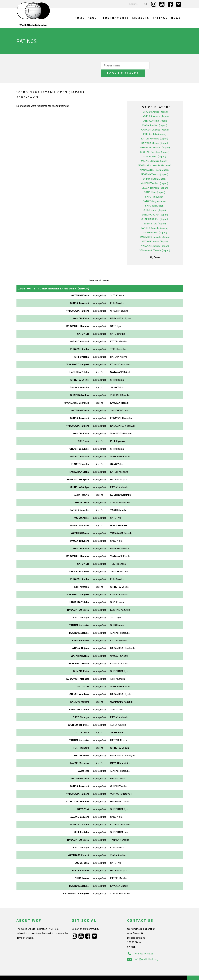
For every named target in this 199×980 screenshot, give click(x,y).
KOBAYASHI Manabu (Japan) (155, 140)
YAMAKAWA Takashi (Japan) (155, 243)
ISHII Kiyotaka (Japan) (155, 127)
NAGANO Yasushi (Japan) (155, 167)
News (176, 18)
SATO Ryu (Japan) (155, 189)
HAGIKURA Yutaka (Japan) (155, 109)
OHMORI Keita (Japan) (155, 171)
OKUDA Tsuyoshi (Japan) (155, 180)
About (94, 18)
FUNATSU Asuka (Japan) (155, 104)
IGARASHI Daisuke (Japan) (155, 122)
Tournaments (116, 18)
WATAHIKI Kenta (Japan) (155, 234)
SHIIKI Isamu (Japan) (155, 203)
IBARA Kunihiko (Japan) (155, 118)
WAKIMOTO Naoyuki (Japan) (155, 230)
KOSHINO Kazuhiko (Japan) (155, 145)
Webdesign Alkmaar (30, 974)
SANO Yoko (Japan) (155, 185)
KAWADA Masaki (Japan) (155, 136)
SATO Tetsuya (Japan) (155, 194)
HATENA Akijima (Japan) (155, 113)
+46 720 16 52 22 (140, 946)
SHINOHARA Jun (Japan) (155, 207)
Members (141, 18)
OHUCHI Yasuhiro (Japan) (155, 176)
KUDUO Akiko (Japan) (155, 149)
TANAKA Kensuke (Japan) (155, 221)
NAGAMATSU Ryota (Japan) (155, 162)
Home (80, 18)
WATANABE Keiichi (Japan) (155, 238)
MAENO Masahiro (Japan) (155, 154)
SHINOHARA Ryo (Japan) (155, 212)
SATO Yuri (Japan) (155, 198)
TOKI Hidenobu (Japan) (155, 225)
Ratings (160, 18)
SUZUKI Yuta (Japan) (155, 216)
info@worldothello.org (143, 952)
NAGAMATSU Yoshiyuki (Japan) (155, 158)
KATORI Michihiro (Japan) (155, 131)
